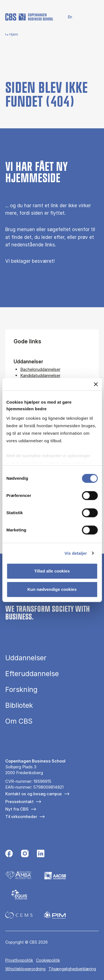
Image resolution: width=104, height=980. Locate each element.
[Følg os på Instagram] (25, 854)
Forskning (21, 690)
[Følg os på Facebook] (9, 854)
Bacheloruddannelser (40, 369)
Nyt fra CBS (17, 809)
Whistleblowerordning (25, 969)
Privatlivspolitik (19, 960)
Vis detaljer (76, 553)
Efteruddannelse (32, 674)
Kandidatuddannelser (40, 375)
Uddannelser (26, 658)
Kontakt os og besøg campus (34, 794)
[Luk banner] (96, 384)
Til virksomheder (21, 817)
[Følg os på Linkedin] (41, 854)
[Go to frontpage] (29, 17)
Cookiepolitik (48, 960)
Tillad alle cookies (52, 571)
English (67, 17)
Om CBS (19, 721)
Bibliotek (19, 705)
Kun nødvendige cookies (52, 589)
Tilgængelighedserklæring (72, 969)
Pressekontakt (19, 802)
